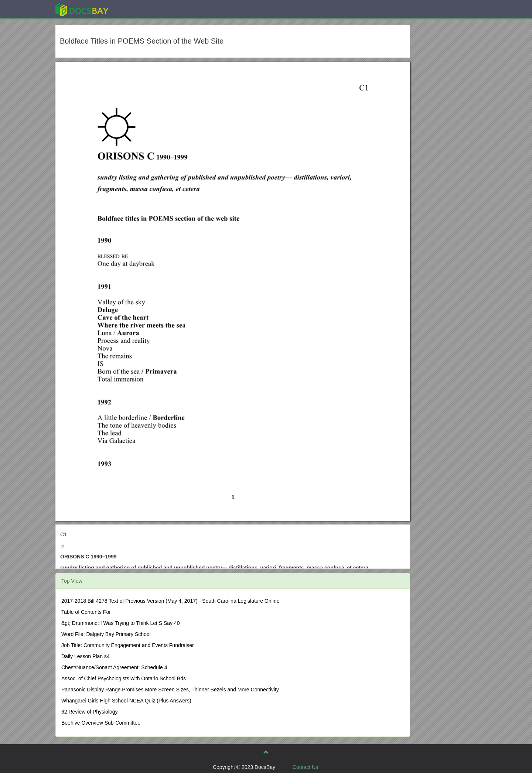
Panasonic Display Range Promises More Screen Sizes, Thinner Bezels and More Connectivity (170, 690)
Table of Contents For (86, 612)
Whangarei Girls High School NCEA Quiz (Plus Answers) (126, 701)
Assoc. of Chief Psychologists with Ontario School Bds (124, 678)
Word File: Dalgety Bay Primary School (106, 634)
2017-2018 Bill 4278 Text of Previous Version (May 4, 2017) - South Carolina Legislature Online (170, 601)
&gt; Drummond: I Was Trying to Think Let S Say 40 (121, 623)
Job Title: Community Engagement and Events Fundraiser (128, 645)
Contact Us (305, 767)
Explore (137, 9)
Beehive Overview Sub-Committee (101, 723)
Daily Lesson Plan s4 (86, 656)
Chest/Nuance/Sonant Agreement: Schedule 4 (114, 667)
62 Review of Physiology (90, 712)
